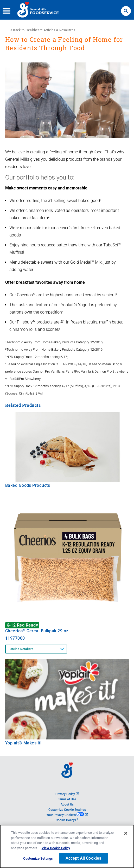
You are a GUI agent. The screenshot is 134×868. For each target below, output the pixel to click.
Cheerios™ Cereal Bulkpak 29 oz (37, 631)
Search (126, 8)
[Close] (126, 834)
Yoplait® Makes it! (23, 743)
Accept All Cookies (84, 858)
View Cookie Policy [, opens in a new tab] (56, 848)
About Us (67, 805)
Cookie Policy (67, 820)
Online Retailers (21, 649)
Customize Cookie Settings (67, 810)
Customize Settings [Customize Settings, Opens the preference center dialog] (38, 859)
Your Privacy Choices (67, 815)
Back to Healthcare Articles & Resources (44, 30)
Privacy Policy (67, 794)
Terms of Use (67, 799)
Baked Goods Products (28, 485)
